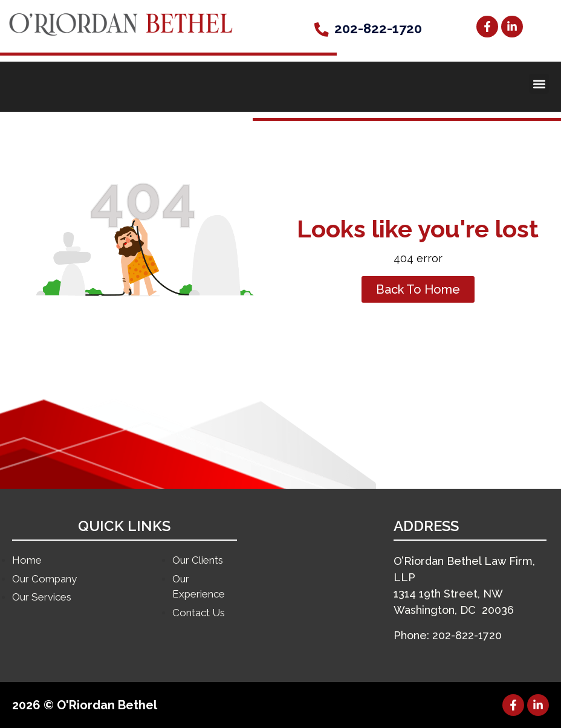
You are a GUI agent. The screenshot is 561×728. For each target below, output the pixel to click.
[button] (539, 84)
